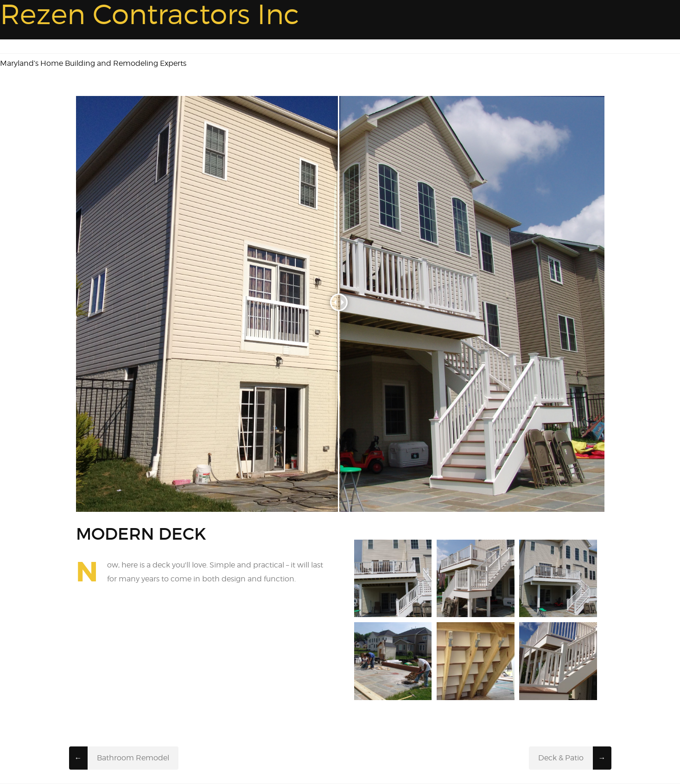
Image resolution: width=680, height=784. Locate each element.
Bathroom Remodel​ (133, 758)
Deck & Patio (561, 758)
